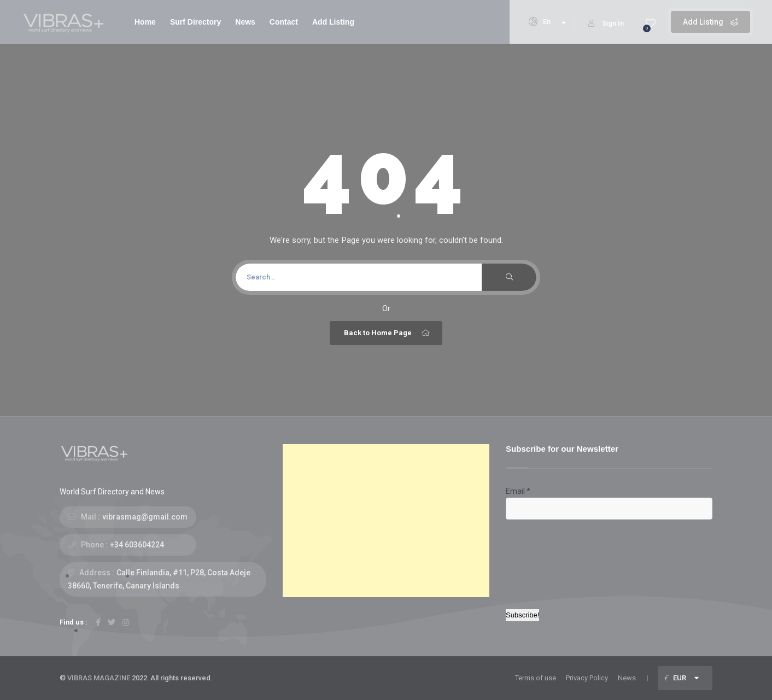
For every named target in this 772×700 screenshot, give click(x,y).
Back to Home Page (387, 333)
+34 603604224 (137, 545)
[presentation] (551, 559)
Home (145, 22)
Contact (284, 22)
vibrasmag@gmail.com (145, 517)
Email (518, 491)
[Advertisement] (386, 521)
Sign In (606, 23)
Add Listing (710, 22)
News (245, 22)
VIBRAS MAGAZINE (99, 678)
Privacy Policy (587, 678)
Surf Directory (195, 22)
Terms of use (536, 678)
